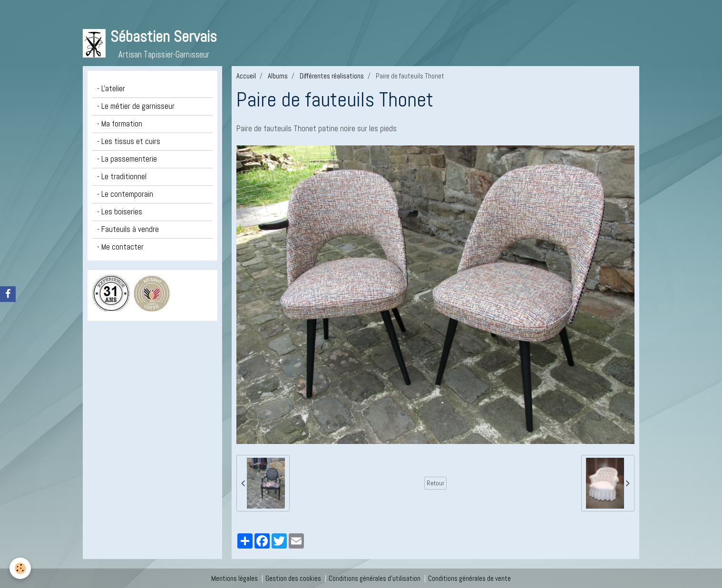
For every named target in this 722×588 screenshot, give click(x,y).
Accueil (246, 76)
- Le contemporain (125, 194)
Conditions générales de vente (469, 578)
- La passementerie (127, 159)
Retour (435, 483)
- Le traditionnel (122, 177)
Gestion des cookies (293, 578)
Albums (278, 76)
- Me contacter (120, 247)
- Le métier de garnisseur (136, 106)
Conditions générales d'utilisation (375, 578)
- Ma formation (120, 124)
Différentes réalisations (332, 76)
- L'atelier (111, 89)
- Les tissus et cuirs (129, 141)
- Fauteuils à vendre (128, 229)
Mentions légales (234, 578)
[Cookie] (20, 568)
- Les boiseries (120, 212)
